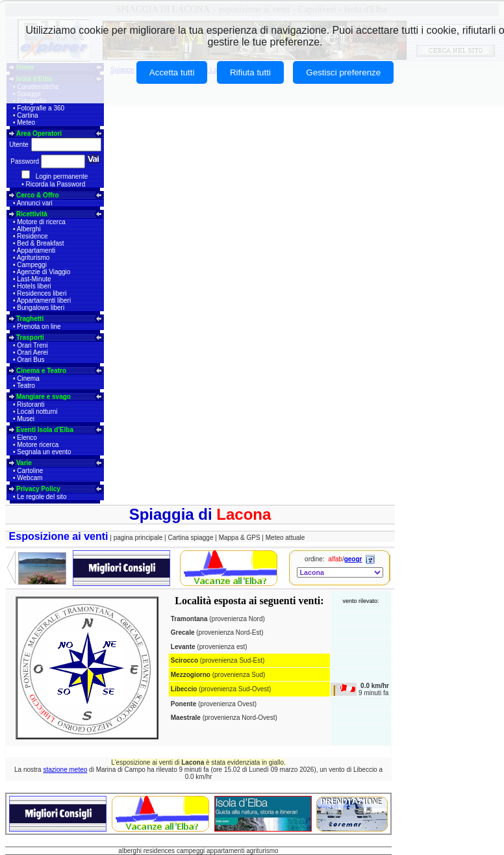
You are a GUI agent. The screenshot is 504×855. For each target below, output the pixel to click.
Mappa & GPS (240, 538)
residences (159, 851)
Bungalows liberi (41, 308)
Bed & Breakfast (40, 243)
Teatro (26, 386)
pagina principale (138, 538)
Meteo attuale (285, 538)
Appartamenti (36, 250)
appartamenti (225, 851)
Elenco (27, 438)
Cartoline (30, 471)
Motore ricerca (38, 445)
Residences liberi (42, 293)
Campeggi (32, 265)
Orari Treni (32, 345)
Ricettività (32, 214)
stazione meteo (65, 770)
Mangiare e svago (44, 397)
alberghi (130, 851)
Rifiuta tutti (250, 72)
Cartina (27, 115)
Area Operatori (39, 134)
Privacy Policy (38, 489)
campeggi (191, 851)
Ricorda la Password (56, 184)
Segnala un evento (44, 452)
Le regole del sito (42, 497)
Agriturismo (33, 258)
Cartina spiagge (191, 538)
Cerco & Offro (38, 195)
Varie (24, 463)
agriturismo (262, 851)
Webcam (30, 478)
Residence (32, 236)
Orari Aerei (32, 352)
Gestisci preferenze (343, 72)
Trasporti (30, 338)
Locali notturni (37, 412)
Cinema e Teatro (41, 371)
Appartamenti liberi (44, 300)
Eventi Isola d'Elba (45, 430)
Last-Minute (34, 279)
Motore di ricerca (41, 222)
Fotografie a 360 (41, 108)
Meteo (26, 122)
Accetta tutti (172, 72)
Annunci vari (35, 203)
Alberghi (29, 229)
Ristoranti (31, 404)
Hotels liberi (34, 286)
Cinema (28, 378)
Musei (26, 419)
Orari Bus (31, 360)
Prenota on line (39, 326)
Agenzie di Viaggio (44, 272)
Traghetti (30, 319)
